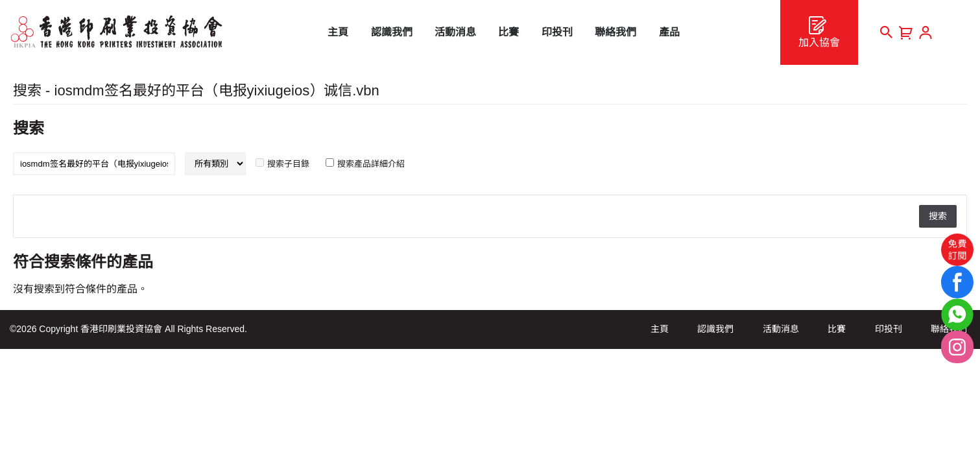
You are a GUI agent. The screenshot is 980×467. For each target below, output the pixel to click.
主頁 (660, 329)
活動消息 (781, 329)
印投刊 (889, 329)
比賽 (837, 329)
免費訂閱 (957, 250)
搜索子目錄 (288, 164)
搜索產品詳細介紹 (371, 164)
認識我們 (715, 329)
